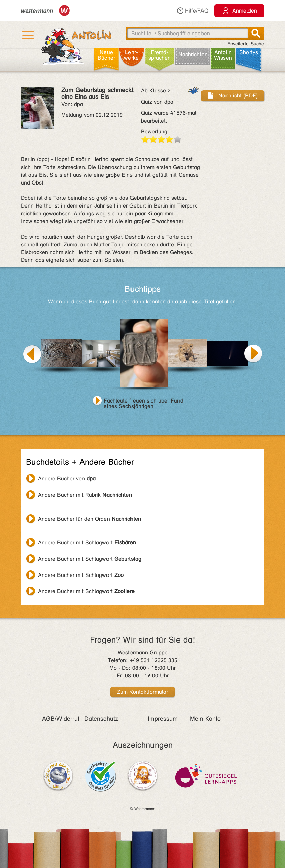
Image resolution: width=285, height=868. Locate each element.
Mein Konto (205, 719)
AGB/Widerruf (61, 719)
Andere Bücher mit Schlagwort (87, 542)
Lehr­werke (131, 55)
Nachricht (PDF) (233, 96)
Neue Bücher (106, 55)
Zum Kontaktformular (142, 692)
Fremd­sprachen (160, 55)
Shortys (249, 52)
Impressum (163, 719)
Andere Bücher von (67, 479)
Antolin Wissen (223, 55)
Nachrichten (193, 54)
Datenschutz (101, 719)
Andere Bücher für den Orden (89, 519)
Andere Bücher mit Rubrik (85, 495)
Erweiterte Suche (246, 44)
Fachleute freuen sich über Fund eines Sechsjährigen (144, 402)
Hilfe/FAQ (192, 11)
